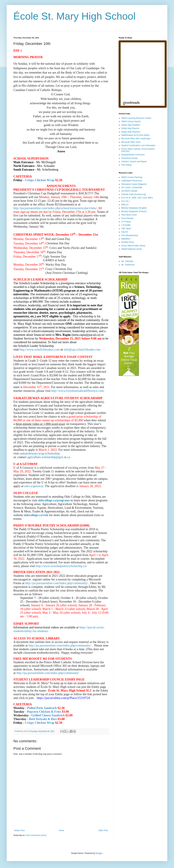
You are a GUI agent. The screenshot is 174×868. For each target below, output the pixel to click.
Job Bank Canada (129, 191)
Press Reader (127, 218)
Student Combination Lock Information (138, 145)
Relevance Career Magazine (134, 184)
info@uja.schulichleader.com (82, 349)
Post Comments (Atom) (36, 835)
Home (62, 830)
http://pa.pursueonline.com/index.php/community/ (56, 583)
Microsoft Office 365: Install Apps (136, 139)
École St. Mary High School (74, 16)
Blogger (99, 853)
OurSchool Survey (129, 158)
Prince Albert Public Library (133, 246)
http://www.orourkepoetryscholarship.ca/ (62, 566)
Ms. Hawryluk (127, 261)
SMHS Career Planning (132, 177)
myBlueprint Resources (132, 181)
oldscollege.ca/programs (54, 500)
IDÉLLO (125, 205)
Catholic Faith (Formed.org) (134, 194)
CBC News (126, 229)
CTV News (126, 222)
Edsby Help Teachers (131, 132)
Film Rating (126, 165)
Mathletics (126, 239)
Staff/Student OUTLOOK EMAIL (136, 135)
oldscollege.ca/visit (36, 515)
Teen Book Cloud (129, 215)
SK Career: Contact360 (132, 188)
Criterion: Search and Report (134, 162)
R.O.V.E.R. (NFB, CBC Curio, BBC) (137, 198)
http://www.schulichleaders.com (40, 349)
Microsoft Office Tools (131, 142)
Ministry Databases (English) (134, 208)
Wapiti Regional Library (132, 249)
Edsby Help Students (131, 125)
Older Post (103, 830)
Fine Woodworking (130, 235)
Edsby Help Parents (130, 128)
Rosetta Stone (128, 242)
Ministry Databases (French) (134, 211)
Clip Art (125, 232)
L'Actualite (126, 225)
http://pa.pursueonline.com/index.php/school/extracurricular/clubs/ (55, 208)
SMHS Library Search (131, 121)
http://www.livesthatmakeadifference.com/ (78, 391)
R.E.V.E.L (126, 201)
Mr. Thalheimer (128, 265)
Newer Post (19, 830)
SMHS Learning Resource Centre (136, 118)
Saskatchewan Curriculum (133, 155)
